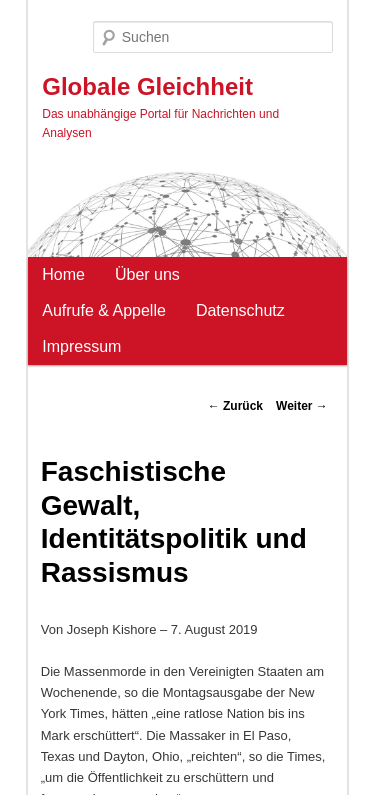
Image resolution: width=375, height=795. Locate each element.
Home (63, 274)
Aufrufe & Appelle (104, 310)
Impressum (81, 346)
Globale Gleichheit (147, 86)
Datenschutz (240, 310)
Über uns (147, 274)
